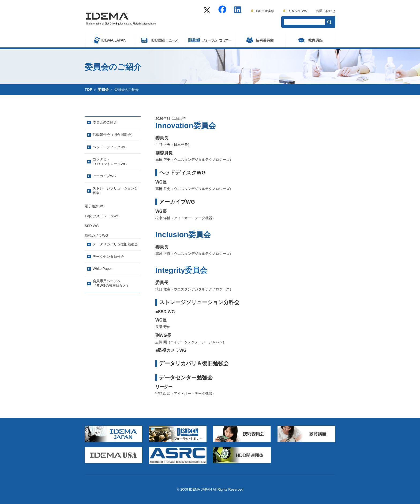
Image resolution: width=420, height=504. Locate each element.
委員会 (260, 39)
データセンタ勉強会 (108, 257)
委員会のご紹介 (105, 122)
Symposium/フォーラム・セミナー (210, 39)
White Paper (102, 269)
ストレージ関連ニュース (160, 39)
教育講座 (310, 39)
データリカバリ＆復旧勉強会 (115, 244)
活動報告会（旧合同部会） (114, 135)
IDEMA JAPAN (110, 39)
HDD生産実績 (263, 11)
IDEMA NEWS (295, 11)
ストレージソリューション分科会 (115, 191)
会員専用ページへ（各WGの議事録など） (111, 283)
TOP (89, 89)
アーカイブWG (104, 176)
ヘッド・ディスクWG (110, 147)
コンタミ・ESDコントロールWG (110, 162)
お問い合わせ (326, 11)
